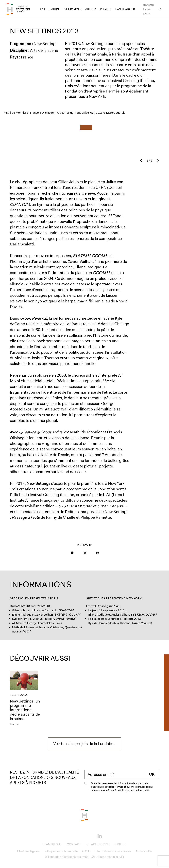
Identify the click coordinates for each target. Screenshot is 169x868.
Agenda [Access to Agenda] (91, 9)
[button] (72, 553)
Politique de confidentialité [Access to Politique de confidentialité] (61, 851)
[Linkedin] (100, 836)
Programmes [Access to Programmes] (72, 9)
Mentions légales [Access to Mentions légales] (28, 851)
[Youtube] (90, 836)
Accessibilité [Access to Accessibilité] (144, 851)
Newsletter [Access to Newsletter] (149, 5)
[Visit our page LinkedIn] (98, 553)
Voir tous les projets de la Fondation (84, 744)
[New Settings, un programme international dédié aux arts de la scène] (26, 699)
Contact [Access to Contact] (74, 844)
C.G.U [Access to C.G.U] (86, 851)
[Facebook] (69, 836)
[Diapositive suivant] (157, 161)
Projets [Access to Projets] (106, 9)
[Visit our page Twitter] (85, 553)
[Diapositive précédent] (142, 161)
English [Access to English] (120, 844)
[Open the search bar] (160, 9)
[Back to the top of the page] (85, 815)
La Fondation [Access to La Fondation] (50, 9)
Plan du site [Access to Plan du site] (52, 844)
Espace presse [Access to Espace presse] (147, 11)
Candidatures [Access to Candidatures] (125, 9)
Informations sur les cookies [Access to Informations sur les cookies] (113, 851)
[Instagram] (80, 836)
